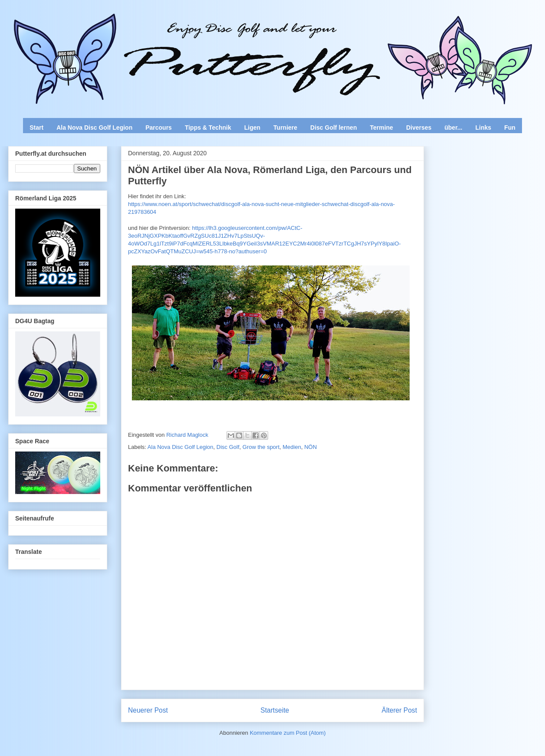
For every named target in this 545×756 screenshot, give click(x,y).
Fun (510, 128)
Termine (381, 128)
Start (36, 128)
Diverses (419, 128)
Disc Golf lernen (333, 128)
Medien (292, 447)
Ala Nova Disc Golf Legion (94, 128)
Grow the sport (261, 447)
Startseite (275, 710)
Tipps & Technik (208, 128)
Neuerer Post (148, 710)
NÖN (310, 447)
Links (484, 128)
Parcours (159, 128)
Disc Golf (228, 447)
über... (453, 128)
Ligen (252, 128)
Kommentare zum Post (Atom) (288, 733)
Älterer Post (399, 710)
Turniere (285, 128)
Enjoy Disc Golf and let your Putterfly (104, 29)
